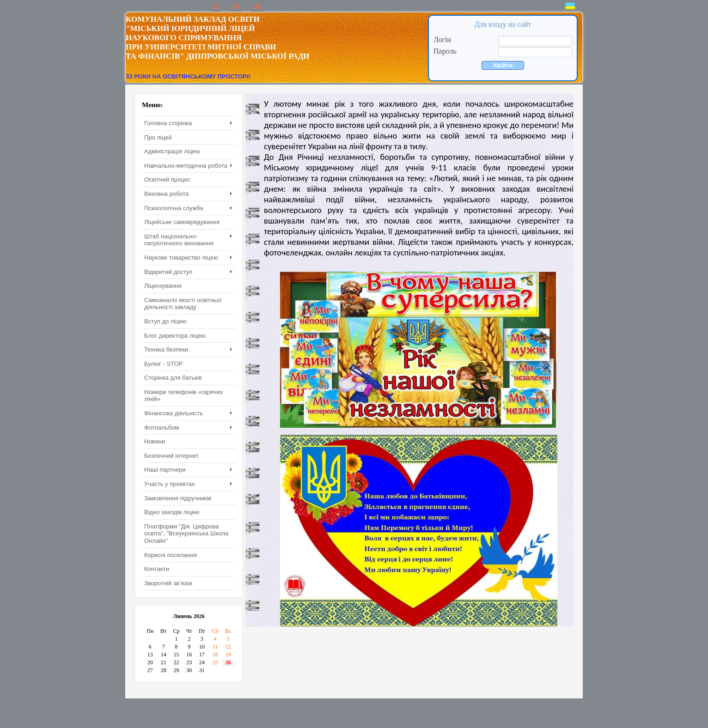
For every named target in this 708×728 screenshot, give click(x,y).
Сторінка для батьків (173, 378)
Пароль (445, 51)
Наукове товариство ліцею (188, 258)
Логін (442, 39)
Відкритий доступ (188, 272)
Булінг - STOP (164, 364)
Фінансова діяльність (188, 413)
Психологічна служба (188, 208)
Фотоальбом (188, 428)
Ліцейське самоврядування (182, 222)
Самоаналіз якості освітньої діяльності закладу (183, 304)
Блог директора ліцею (175, 336)
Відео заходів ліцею (172, 512)
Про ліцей (158, 137)
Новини (155, 441)
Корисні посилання (171, 555)
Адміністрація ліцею (172, 151)
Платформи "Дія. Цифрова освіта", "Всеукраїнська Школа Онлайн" (186, 534)
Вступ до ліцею (165, 321)
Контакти (157, 569)
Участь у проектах (188, 484)
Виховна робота (188, 194)
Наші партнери (188, 470)
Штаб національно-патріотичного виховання (188, 240)
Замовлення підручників (178, 498)
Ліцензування (163, 286)
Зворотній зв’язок (168, 583)
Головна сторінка (188, 123)
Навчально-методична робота (188, 166)
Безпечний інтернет (171, 456)
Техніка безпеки (188, 349)
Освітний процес (167, 179)
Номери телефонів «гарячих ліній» (183, 396)
